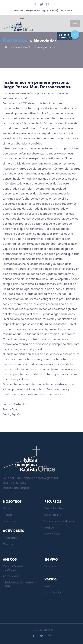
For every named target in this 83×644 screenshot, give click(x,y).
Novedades (53, 534)
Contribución (53, 592)
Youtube (50, 566)
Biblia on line (53, 515)
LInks (48, 586)
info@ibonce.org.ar (37, 10)
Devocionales (54, 508)
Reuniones (10, 538)
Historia (8, 508)
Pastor (7, 515)
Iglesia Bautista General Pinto (19, 584)
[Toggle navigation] (75, 24)
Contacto (17, 10)
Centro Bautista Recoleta (14, 568)
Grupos (8, 544)
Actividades (11, 576)
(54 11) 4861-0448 (61, 10)
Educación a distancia (60, 521)
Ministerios (10, 521)
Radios (49, 528)
